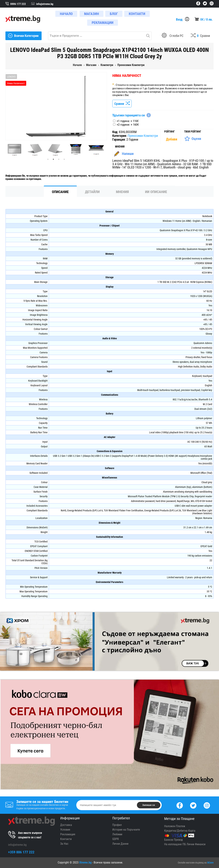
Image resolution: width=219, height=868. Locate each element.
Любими (117, 834)
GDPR (116, 839)
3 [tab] (59, 159)
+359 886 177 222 (21, 852)
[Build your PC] (173, 36)
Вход (179, 19)
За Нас (64, 844)
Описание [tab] (60, 192)
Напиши (128, 154)
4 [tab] (64, 159)
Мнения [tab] (122, 192)
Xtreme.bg (85, 862)
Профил (117, 825)
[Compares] (200, 36)
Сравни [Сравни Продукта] (122, 104)
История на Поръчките (126, 830)
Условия (65, 830)
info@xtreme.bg (17, 845)
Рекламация (68, 834)
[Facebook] (180, 805)
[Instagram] (207, 805)
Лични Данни (120, 844)
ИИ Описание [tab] (156, 192)
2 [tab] (53, 159)
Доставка (66, 825)
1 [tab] (48, 159)
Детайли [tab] (92, 192)
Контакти (66, 839)
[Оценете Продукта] (193, 139)
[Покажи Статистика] (172, 139)
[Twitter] (193, 805)
